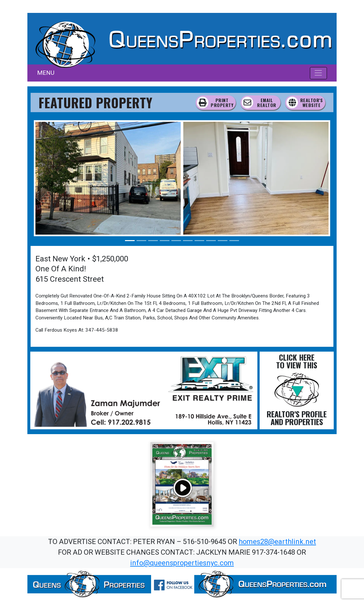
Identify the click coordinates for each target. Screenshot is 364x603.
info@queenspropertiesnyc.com (182, 563)
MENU (46, 73)
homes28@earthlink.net (277, 542)
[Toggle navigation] (318, 73)
